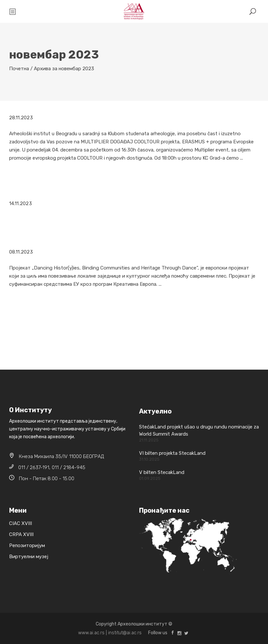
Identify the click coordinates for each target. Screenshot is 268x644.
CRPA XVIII (21, 534)
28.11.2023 (21, 118)
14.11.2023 (21, 204)
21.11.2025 (149, 440)
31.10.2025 (149, 459)
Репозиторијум (27, 545)
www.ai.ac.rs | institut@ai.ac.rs (110, 633)
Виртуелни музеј (29, 557)
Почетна (19, 69)
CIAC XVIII (21, 523)
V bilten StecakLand (162, 472)
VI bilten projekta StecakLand (172, 453)
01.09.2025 (150, 478)
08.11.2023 (21, 252)
